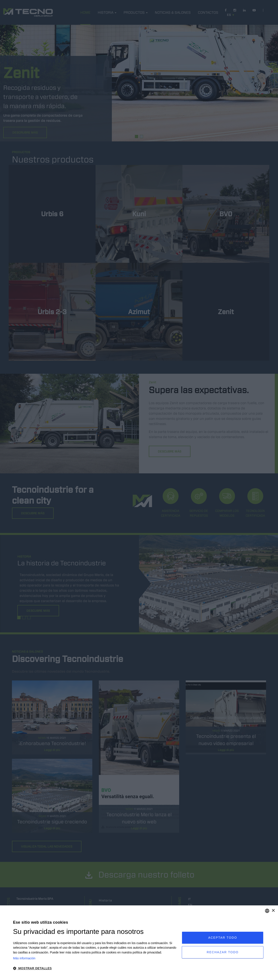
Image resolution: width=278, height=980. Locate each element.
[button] (95, 968)
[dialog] (139, 943)
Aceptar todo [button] (223, 938)
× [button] (273, 911)
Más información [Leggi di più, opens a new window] (24, 958)
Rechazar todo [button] (223, 952)
